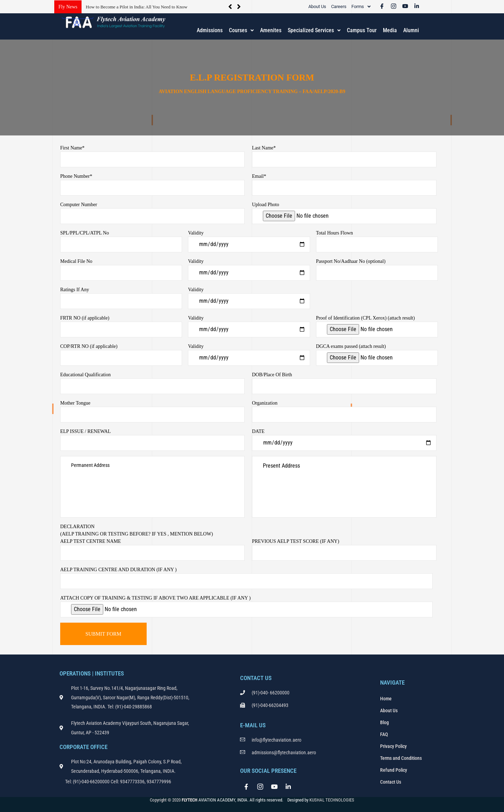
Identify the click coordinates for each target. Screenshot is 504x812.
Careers (339, 6)
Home (386, 699)
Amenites (271, 30)
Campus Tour (362, 30)
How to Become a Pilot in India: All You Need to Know (136, 7)
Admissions (210, 30)
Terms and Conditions (401, 758)
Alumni (411, 30)
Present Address (344, 487)
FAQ (384, 734)
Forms (361, 6)
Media (390, 30)
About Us (317, 6)
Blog (384, 722)
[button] (361, 6)
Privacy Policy (393, 746)
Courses (241, 30)
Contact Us (391, 782)
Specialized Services (314, 30)
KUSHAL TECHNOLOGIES (332, 800)
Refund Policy (394, 770)
